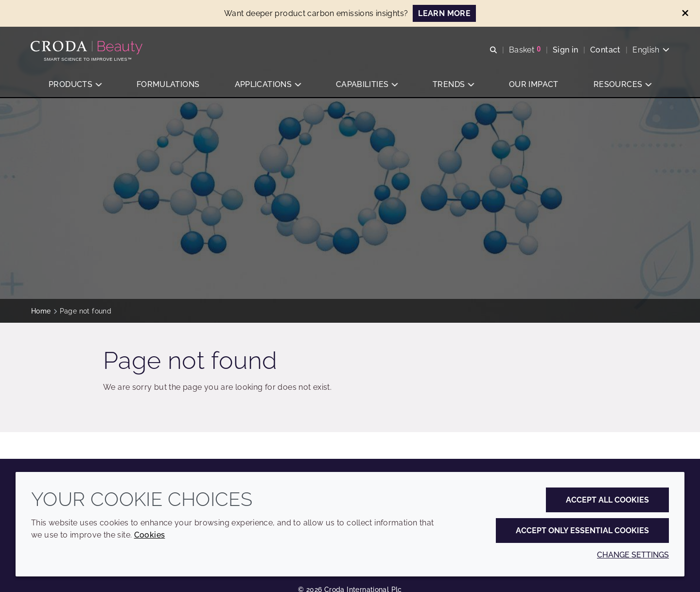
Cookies (150, 535)
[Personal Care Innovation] (88, 48)
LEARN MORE (444, 13)
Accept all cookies (607, 500)
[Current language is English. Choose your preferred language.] (650, 50)
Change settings (633, 555)
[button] (75, 85)
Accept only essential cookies (582, 531)
